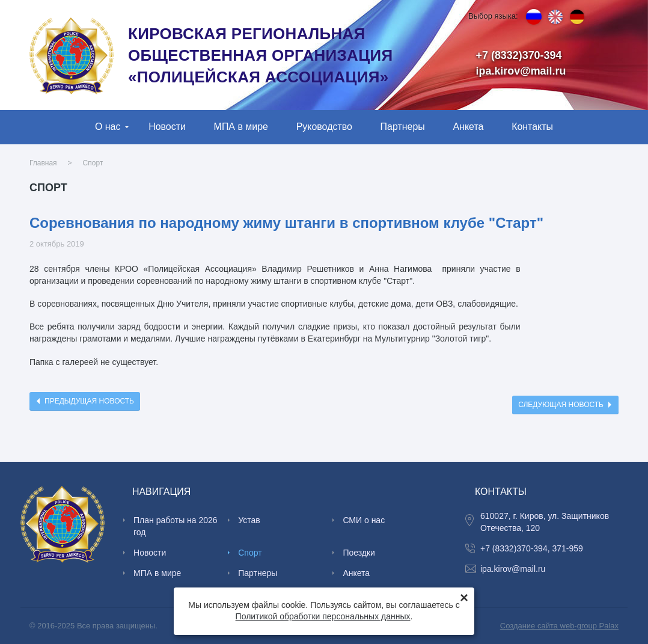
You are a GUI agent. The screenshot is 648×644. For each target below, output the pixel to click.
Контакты (532, 127)
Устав (249, 520)
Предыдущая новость (89, 401)
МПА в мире (241, 127)
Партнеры (403, 127)
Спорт (93, 163)
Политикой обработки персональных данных (323, 616)
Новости (167, 127)
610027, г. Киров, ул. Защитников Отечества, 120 (545, 522)
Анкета (468, 127)
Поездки (359, 553)
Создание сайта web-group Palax (559, 626)
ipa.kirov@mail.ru (521, 71)
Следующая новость (561, 405)
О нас (108, 127)
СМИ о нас (364, 520)
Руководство (324, 127)
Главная (43, 163)
